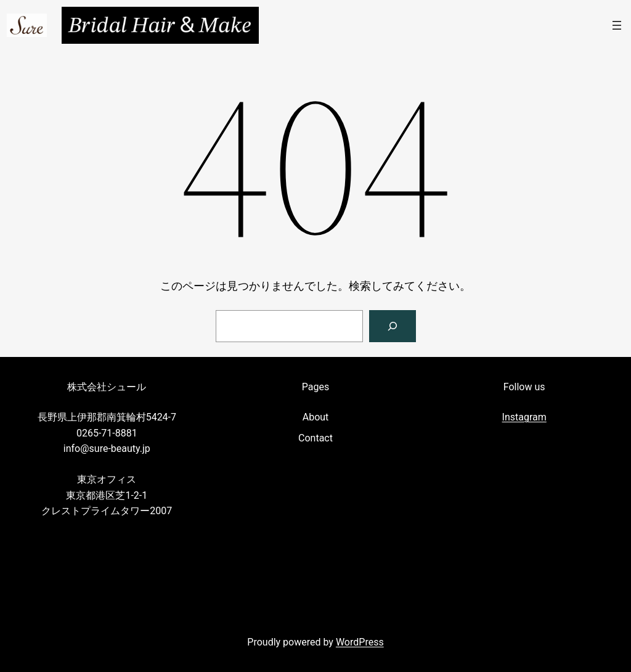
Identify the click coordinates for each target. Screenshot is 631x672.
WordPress (360, 642)
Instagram (524, 417)
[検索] (393, 326)
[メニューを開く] (617, 25)
